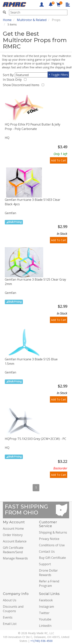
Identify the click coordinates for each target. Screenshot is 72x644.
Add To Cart (59, 160)
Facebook (46, 600)
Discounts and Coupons (13, 609)
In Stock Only (13, 80)
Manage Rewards (15, 558)
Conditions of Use (52, 545)
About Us (10, 600)
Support (45, 564)
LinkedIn (45, 626)
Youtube (45, 619)
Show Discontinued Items (22, 85)
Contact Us (47, 552)
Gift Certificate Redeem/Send (13, 550)
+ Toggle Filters (58, 75)
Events (8, 617)
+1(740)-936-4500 (41, 641)
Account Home (13, 529)
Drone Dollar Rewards (48, 573)
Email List (10, 624)
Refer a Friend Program (49, 583)
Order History (13, 535)
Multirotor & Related (32, 20)
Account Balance (15, 541)
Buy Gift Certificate (52, 558)
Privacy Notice (49, 539)
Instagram (46, 607)
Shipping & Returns (53, 532)
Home (7, 20)
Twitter (44, 613)
